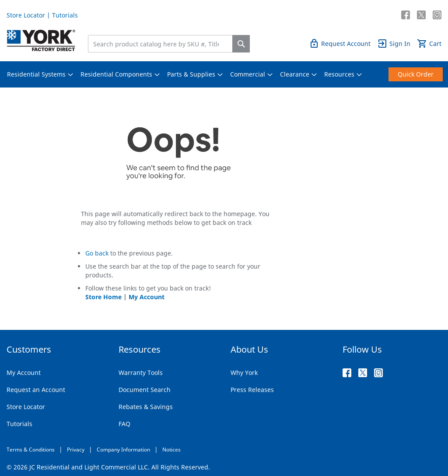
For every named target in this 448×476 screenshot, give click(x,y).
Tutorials (65, 15)
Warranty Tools (141, 373)
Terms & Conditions (31, 450)
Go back (97, 253)
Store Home (103, 297)
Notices (171, 450)
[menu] (224, 74)
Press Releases (252, 390)
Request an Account (36, 390)
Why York (244, 373)
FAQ (124, 424)
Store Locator (26, 15)
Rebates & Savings (146, 407)
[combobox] (162, 44)
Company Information (123, 450)
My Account (147, 297)
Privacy (76, 450)
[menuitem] (36, 74)
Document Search (145, 390)
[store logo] (41, 40)
